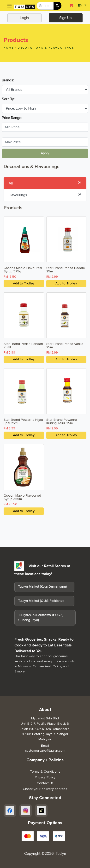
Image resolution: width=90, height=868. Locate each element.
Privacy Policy (45, 777)
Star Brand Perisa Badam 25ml (66, 270)
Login (24, 18)
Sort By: (8, 99)
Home (9, 48)
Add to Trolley (24, 283)
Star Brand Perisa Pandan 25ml (23, 346)
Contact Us (45, 783)
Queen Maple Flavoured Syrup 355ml (22, 497)
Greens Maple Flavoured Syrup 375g (23, 270)
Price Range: (12, 118)
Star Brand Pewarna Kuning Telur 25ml (62, 421)
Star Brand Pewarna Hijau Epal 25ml (23, 421)
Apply (45, 153)
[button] (82, 5)
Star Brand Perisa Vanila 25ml (65, 346)
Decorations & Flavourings (46, 48)
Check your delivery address (45, 789)
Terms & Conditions (45, 772)
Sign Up (66, 18)
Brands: (8, 80)
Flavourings (45, 195)
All (45, 183)
